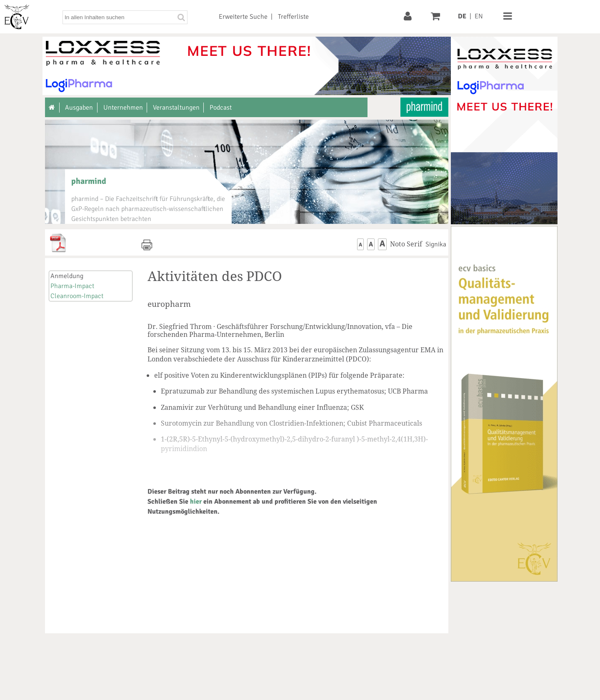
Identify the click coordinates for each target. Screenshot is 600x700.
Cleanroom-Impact (77, 296)
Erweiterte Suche (243, 17)
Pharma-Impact (72, 286)
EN (479, 16)
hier (196, 502)
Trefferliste (293, 17)
